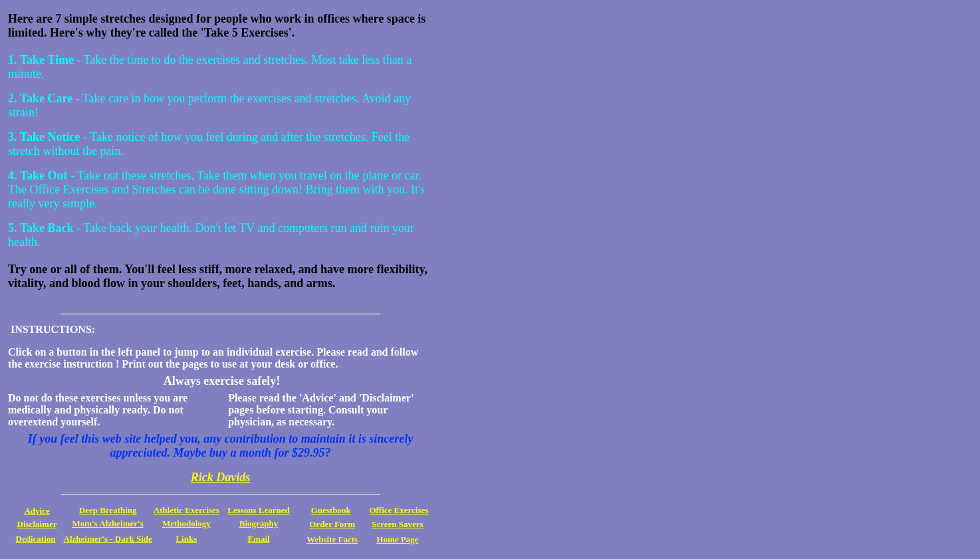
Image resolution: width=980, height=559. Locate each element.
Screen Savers (397, 524)
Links (186, 539)
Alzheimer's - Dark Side (108, 539)
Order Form (332, 524)
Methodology (186, 523)
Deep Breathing (108, 510)
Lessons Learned (259, 510)
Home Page (397, 539)
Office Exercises (399, 510)
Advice (37, 511)
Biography (259, 523)
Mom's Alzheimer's (108, 523)
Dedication (36, 539)
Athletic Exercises (186, 510)
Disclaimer (37, 524)
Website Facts (332, 539)
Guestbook (331, 510)
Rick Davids (221, 477)
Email (258, 539)
